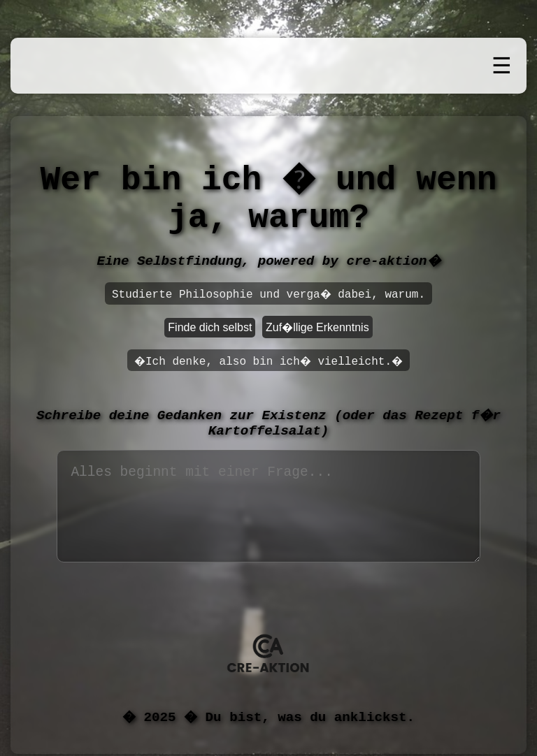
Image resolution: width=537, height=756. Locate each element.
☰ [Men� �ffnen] (502, 66)
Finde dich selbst (210, 327)
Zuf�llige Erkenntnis (317, 327)
